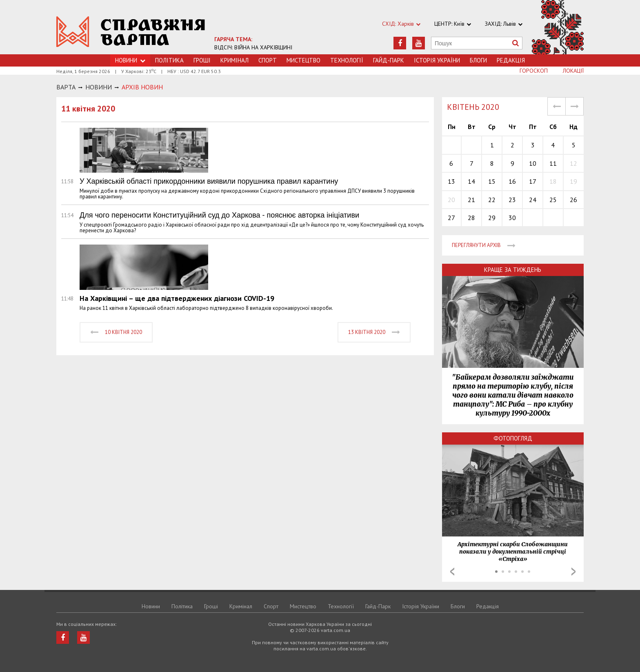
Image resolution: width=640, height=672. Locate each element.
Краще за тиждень (513, 270)
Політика (169, 60)
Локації (573, 71)
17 (533, 181)
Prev (452, 572)
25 (553, 200)
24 (533, 200)
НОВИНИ (99, 87)
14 (471, 181)
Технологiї (347, 60)
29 (492, 218)
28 (471, 218)
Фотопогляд (513, 438)
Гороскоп (534, 71)
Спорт (268, 60)
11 (553, 163)
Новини (151, 606)
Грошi (202, 60)
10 (533, 163)
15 (492, 181)
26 (573, 200)
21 (471, 200)
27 (451, 218)
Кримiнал (234, 60)
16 (512, 181)
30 (512, 218)
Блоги (478, 60)
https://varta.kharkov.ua (131, 32)
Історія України (437, 60)
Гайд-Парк (389, 60)
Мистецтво (303, 60)
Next (573, 572)
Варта (66, 87)
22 (492, 200)
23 (512, 200)
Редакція (511, 60)
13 (451, 181)
